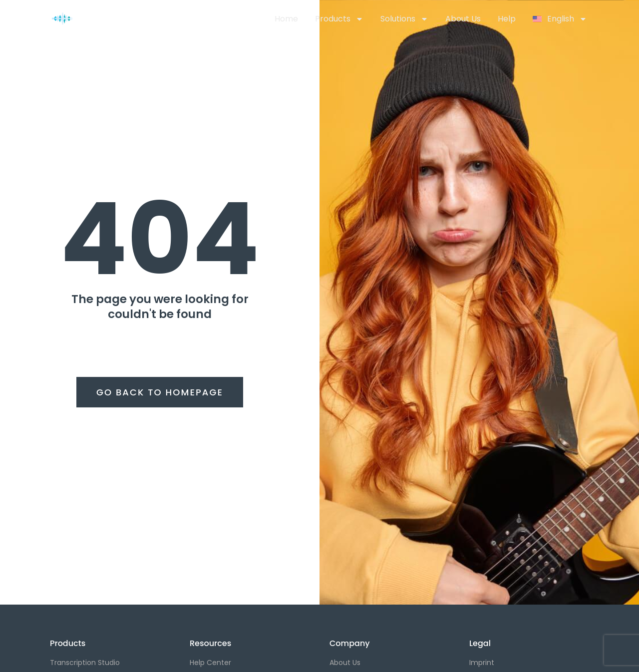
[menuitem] (560, 19)
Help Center (210, 663)
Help (507, 19)
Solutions (404, 19)
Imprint (482, 663)
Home (286, 19)
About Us (463, 19)
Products (339, 19)
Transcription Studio (85, 663)
